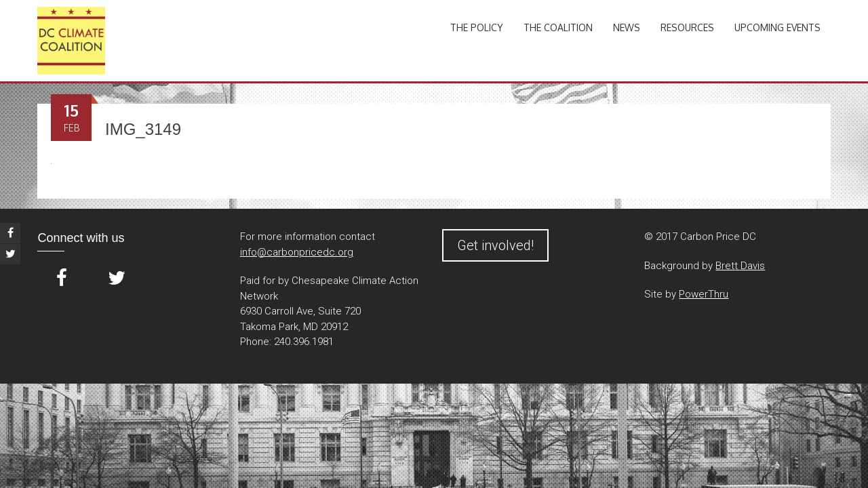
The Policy (477, 27)
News (627, 27)
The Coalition (558, 27)
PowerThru (704, 294)
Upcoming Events (777, 27)
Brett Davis (740, 266)
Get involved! (495, 245)
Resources (687, 27)
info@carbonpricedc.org (297, 252)
